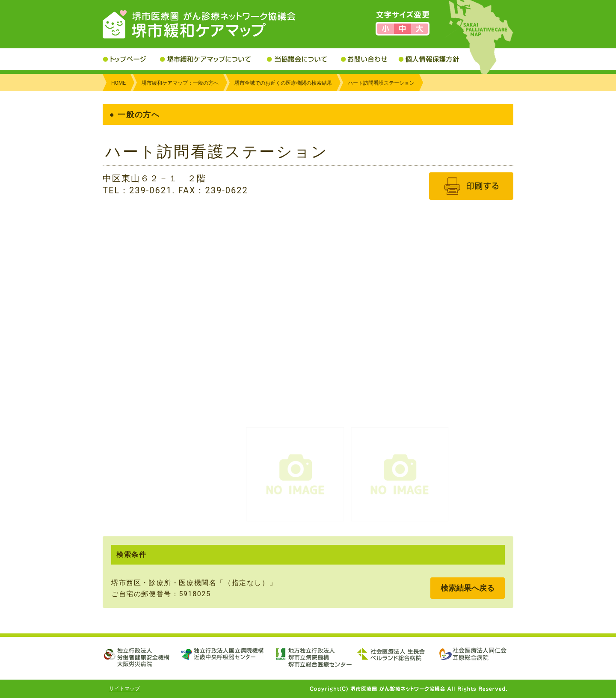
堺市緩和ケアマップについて (213, 59)
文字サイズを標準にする (402, 29)
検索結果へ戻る (468, 588)
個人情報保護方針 (435, 59)
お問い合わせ (370, 59)
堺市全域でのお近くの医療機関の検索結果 (283, 83)
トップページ (131, 59)
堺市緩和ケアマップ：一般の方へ (180, 83)
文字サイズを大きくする (419, 29)
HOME (118, 83)
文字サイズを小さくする (386, 29)
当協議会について (304, 59)
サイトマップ (124, 689)
